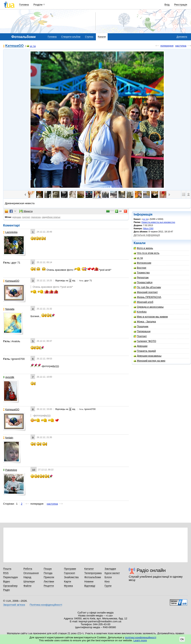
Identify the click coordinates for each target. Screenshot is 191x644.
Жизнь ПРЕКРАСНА (147, 297)
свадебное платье (51, 217)
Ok (182, 639)
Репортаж (141, 277)
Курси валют (112, 573)
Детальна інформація (147, 235)
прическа (36, 217)
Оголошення (31, 573)
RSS (6, 573)
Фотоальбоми (93, 577)
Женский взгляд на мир (150, 361)
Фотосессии (142, 263)
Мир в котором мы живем (151, 317)
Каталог (89, 569)
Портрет (140, 336)
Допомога (182, 37)
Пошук (48, 569)
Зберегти (26, 211)
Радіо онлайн (151, 570)
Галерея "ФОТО (145, 341)
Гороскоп (69, 573)
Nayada (9, 309)
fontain (8, 438)
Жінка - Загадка (145, 322)
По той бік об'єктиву (147, 287)
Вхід (167, 5)
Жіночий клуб (143, 302)
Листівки (49, 581)
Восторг (140, 268)
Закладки (110, 569)
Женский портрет (146, 292)
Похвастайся (143, 282)
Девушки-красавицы (148, 356)
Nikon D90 (148, 228)
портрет (26, 217)
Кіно (107, 581)
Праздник (141, 326)
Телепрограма (93, 573)
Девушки (141, 346)
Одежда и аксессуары (149, 307)
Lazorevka (10, 232)
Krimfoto (140, 312)
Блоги (108, 577)
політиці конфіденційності (141, 637)
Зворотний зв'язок (14, 605)
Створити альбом (71, 37)
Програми (70, 569)
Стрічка (89, 37)
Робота (28, 569)
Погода (48, 573)
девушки (17, 217)
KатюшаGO (14, 46)
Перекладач (10, 577)
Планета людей (145, 351)
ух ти (31, 46)
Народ (27, 577)
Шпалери (29, 581)
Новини (89, 581)
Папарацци (142, 331)
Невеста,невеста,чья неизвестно (158, 222)
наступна (181, 46)
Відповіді (90, 586)
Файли (27, 586)
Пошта (7, 569)
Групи (108, 586)
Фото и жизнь (143, 248)
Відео (7, 581)
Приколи (49, 577)
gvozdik (9, 377)
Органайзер (10, 586)
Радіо (6, 590)
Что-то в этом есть (146, 253)
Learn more (140, 640)
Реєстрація (181, 5)
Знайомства (71, 577)
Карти (68, 581)
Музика (68, 586)
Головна (24, 5)
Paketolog (10, 470)
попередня (167, 46)
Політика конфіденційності (46, 605)
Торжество (142, 273)
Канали (102, 37)
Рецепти (49, 586)
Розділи (38, 5)
